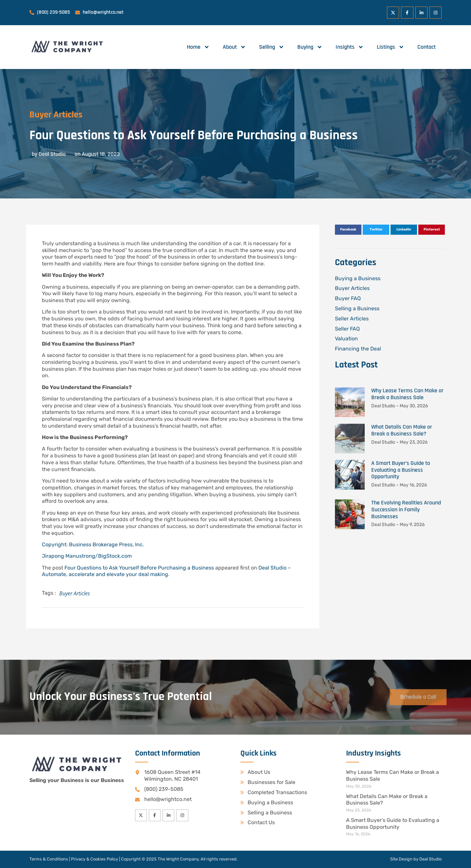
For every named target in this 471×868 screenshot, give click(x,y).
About (234, 47)
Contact (427, 47)
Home (198, 47)
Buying (310, 47)
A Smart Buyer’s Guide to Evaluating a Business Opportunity (393, 824)
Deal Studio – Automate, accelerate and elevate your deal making (166, 571)
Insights (350, 47)
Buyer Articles (46, 115)
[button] (348, 230)
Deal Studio (430, 859)
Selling (272, 47)
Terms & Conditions (49, 859)
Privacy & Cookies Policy (95, 859)
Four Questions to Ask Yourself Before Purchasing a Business (139, 568)
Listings (391, 47)
